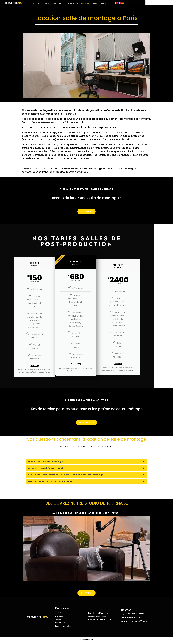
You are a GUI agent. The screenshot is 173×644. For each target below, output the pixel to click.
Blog (109, 3)
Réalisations (86, 3)
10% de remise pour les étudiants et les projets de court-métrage (87, 412)
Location (99, 3)
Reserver (44, 367)
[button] (24, 67)
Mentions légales (98, 615)
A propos (60, 3)
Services (72, 3)
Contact (118, 3)
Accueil (49, 3)
